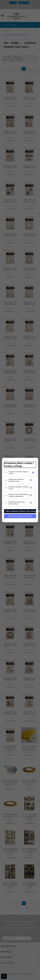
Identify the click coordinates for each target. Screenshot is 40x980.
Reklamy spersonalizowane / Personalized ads (17, 503)
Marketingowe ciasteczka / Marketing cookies (16, 480)
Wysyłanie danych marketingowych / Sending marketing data (19, 495)
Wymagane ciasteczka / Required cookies (18, 473)
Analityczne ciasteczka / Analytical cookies (19, 488)
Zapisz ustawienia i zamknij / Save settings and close (21, 511)
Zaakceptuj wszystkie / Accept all (20, 516)
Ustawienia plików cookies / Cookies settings (19, 465)
